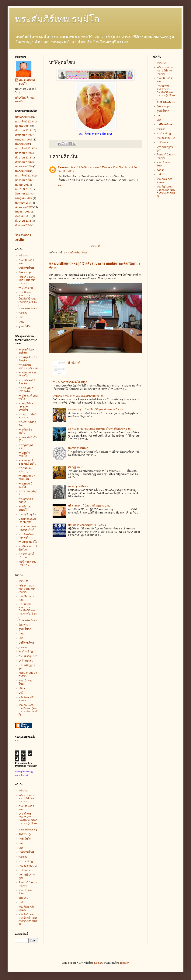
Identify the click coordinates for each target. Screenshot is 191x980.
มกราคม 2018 (23, 180)
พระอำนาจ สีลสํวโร (26, 501)
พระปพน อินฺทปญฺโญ (26, 470)
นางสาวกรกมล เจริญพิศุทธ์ (27, 521)
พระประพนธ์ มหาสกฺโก (26, 390)
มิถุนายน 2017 (23, 203)
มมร (21, 317)
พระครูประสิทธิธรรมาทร (27, 416)
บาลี (21, 693)
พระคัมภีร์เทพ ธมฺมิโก (57, 19)
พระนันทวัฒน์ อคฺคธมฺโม (27, 536)
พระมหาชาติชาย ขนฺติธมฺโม (27, 462)
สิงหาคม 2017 (23, 194)
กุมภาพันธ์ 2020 (24, 122)
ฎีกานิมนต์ (74, 363)
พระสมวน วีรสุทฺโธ (25, 485)
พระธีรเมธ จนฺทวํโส (25, 508)
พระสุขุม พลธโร (28, 542)
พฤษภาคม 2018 (24, 167)
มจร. (21, 322)
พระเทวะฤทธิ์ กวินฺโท (26, 556)
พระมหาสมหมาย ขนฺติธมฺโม (28, 367)
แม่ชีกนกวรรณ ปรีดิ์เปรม (27, 563)
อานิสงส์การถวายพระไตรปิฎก (70, 382)
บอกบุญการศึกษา (78, 486)
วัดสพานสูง (25, 272)
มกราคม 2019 (23, 153)
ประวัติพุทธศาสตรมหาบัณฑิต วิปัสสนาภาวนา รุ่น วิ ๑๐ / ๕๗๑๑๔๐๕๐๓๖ (28, 300)
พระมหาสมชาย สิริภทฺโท (28, 374)
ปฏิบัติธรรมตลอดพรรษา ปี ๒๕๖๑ (87, 525)
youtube (23, 313)
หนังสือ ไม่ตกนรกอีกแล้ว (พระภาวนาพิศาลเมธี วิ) (28, 710)
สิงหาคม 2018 (23, 162)
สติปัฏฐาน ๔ (75, 467)
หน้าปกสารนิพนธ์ (78, 448)
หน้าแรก (95, 246)
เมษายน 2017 (23, 212)
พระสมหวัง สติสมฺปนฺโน (27, 477)
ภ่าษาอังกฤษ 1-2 (28, 656)
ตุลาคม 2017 (22, 185)
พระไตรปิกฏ (26, 288)
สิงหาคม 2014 (23, 225)
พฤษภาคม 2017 (24, 207)
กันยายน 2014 (23, 221)
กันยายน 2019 (23, 131)
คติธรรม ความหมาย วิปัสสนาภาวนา (27, 280)
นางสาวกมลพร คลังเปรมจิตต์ (27, 528)
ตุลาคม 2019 (22, 126)
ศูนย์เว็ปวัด (25, 326)
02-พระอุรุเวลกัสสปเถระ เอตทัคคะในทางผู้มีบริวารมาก (99, 429)
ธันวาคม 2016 (23, 216)
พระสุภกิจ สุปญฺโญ (24, 454)
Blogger (124, 963)
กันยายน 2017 (23, 189)
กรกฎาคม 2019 (24, 140)
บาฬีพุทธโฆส (26, 268)
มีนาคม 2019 (22, 144)
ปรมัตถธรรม (26, 661)
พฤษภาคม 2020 (24, 117)
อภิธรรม (23, 688)
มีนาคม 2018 (22, 171)
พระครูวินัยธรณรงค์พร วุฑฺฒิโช (27, 407)
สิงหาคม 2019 (23, 135)
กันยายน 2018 (23, 158)
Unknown (64, 167)
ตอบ (61, 185)
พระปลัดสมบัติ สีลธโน (27, 382)
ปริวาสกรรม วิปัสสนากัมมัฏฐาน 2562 (89, 506)
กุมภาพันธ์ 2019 (24, 149)
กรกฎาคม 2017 (24, 198)
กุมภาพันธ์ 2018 (24, 176)
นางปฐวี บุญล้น (27, 514)
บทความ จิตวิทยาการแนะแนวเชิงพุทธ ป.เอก (78, 396)
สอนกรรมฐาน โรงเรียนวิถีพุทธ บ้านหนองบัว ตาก (96, 410)
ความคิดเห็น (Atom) (77, 253)
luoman (98, 963)
